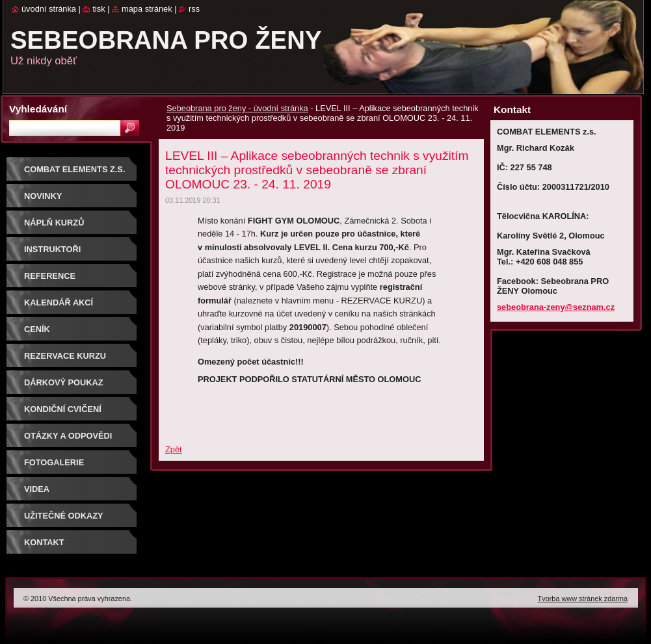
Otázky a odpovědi (68, 436)
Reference (50, 276)
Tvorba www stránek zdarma (583, 599)
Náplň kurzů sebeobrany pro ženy (76, 227)
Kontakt (44, 542)
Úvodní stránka (49, 9)
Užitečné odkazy (64, 516)
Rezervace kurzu (65, 356)
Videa (37, 489)
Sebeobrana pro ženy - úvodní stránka (237, 108)
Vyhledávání (38, 109)
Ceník (37, 329)
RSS (194, 9)
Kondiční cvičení (63, 409)
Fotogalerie (54, 462)
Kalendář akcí (59, 303)
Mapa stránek (147, 9)
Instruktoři (52, 249)
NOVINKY (43, 196)
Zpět (174, 449)
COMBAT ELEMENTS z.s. (74, 169)
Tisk (99, 9)
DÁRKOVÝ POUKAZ (64, 382)
